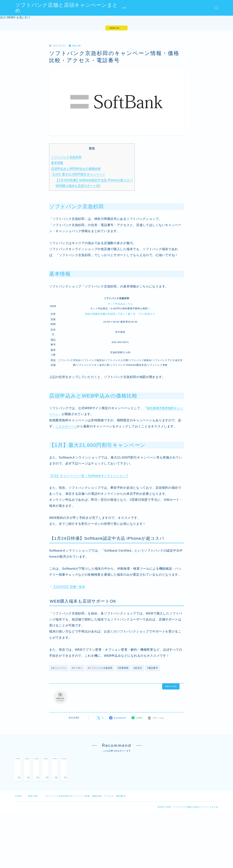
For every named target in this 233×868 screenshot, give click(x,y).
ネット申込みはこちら (120, 304)
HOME (19, 820)
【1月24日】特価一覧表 (70, 587)
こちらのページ (67, 427)
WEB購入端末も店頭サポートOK (78, 186)
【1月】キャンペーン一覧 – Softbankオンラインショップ (91, 476)
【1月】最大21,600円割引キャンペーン (79, 175)
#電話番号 (153, 669)
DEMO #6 (114, 28)
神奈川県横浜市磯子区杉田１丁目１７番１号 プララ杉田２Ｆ (120, 315)
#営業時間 (124, 669)
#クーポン (77, 669)
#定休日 (139, 669)
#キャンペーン (59, 669)
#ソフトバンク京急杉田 (101, 669)
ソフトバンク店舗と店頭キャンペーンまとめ (69, 8)
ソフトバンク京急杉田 (67, 158)
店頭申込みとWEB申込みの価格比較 (76, 169)
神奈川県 (75, 46)
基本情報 (57, 163)
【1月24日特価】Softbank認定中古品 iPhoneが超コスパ (95, 181)
